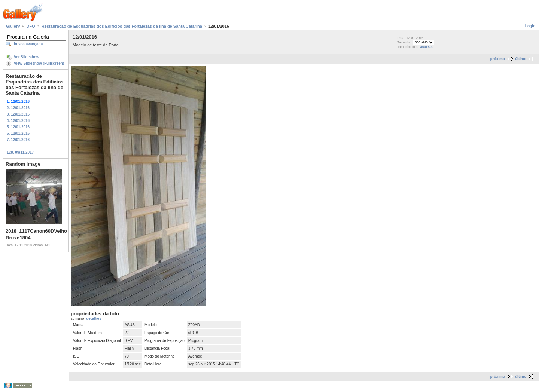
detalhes (94, 318)
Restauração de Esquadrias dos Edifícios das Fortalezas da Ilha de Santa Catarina (122, 26)
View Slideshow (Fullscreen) (39, 63)
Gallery (13, 26)
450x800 (427, 47)
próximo (498, 59)
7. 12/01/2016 (18, 140)
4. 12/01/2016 (18, 121)
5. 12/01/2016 (18, 127)
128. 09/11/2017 (20, 152)
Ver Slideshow (27, 57)
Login (530, 26)
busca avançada (28, 44)
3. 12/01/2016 (18, 114)
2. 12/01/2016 (18, 108)
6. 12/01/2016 (18, 133)
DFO (31, 26)
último (521, 59)
